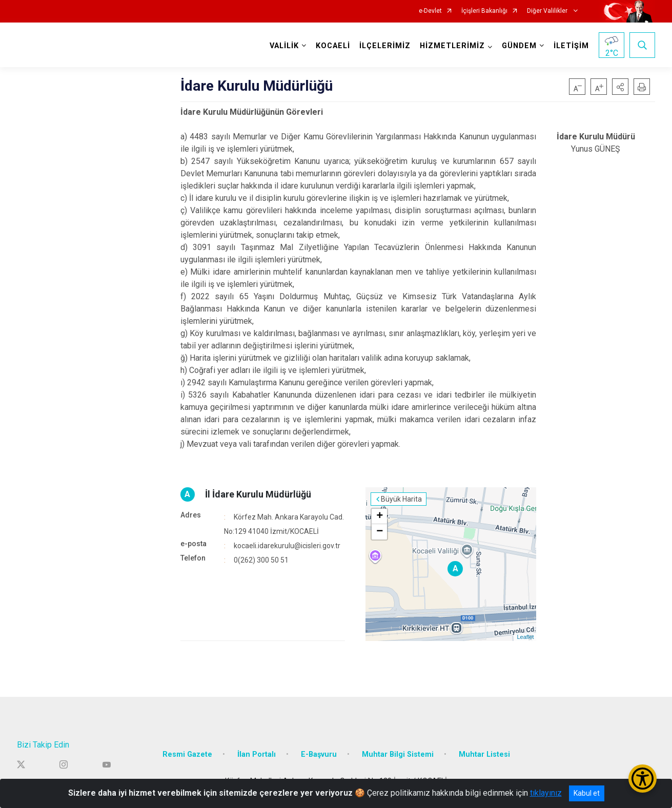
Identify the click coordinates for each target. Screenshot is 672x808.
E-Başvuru (319, 754)
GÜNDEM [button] (519, 46)
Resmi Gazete (187, 754)
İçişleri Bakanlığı (484, 11)
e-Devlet (430, 11)
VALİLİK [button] (284, 46)
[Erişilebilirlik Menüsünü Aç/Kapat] (643, 779)
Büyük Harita (401, 499)
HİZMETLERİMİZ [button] (452, 46)
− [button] (380, 532)
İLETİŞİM (571, 46)
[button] (620, 87)
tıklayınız (546, 793)
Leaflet (525, 637)
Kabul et (587, 793)
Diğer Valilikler (548, 11)
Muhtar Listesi (484, 754)
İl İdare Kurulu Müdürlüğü (258, 494)
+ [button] (380, 516)
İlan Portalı (257, 754)
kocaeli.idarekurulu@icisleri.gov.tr (287, 546)
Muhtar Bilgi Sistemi (398, 754)
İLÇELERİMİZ (385, 46)
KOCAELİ (333, 46)
